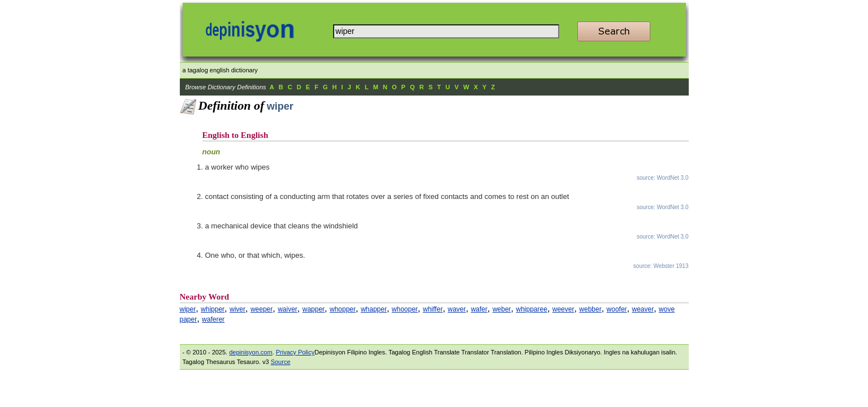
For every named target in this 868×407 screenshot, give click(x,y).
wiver (237, 309)
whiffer (433, 309)
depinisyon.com (251, 352)
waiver (288, 309)
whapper (374, 309)
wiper (188, 309)
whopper (343, 309)
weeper (262, 309)
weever (563, 309)
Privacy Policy (295, 352)
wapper (314, 309)
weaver (643, 309)
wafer (479, 309)
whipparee (532, 309)
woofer (617, 309)
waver (457, 309)
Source (281, 362)
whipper (213, 309)
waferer (213, 319)
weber (502, 309)
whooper (405, 309)
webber (590, 309)
